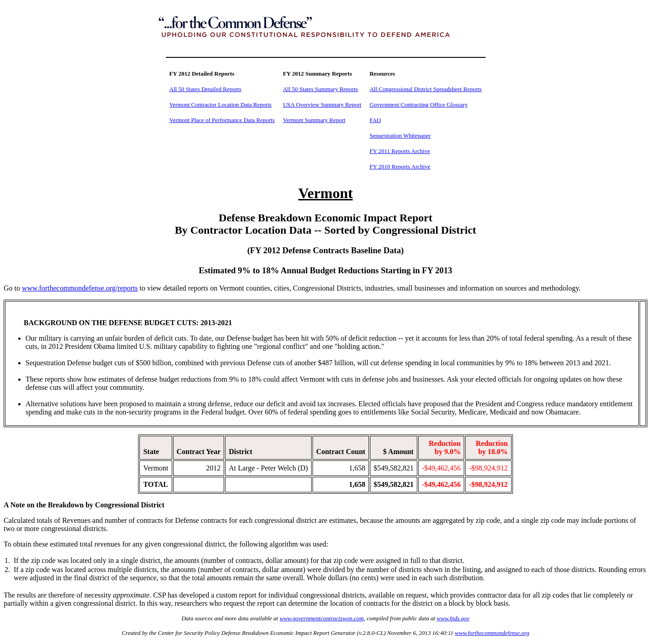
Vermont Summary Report (314, 120)
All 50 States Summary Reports (320, 89)
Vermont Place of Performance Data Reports (222, 120)
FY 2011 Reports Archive (400, 151)
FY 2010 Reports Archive (400, 166)
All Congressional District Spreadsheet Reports (425, 89)
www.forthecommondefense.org (492, 633)
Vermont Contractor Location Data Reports (221, 105)
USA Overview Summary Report (322, 105)
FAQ (375, 120)
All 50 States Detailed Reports (205, 89)
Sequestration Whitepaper (400, 135)
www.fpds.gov (453, 618)
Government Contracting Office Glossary (418, 105)
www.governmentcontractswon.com (322, 618)
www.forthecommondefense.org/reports (80, 288)
